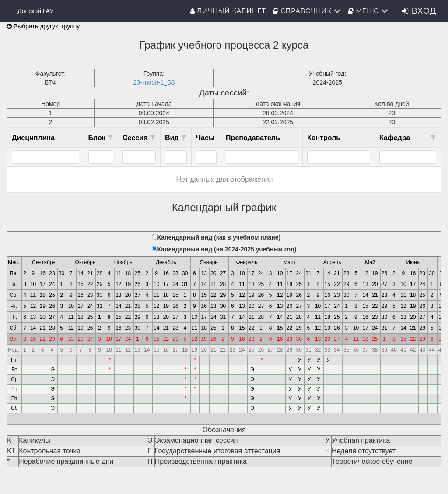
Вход (419, 11)
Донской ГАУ (35, 11)
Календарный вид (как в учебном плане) (219, 237)
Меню (368, 11)
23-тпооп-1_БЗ (154, 82)
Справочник (307, 11)
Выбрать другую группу (43, 26)
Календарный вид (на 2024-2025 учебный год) (227, 249)
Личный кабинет (228, 11)
